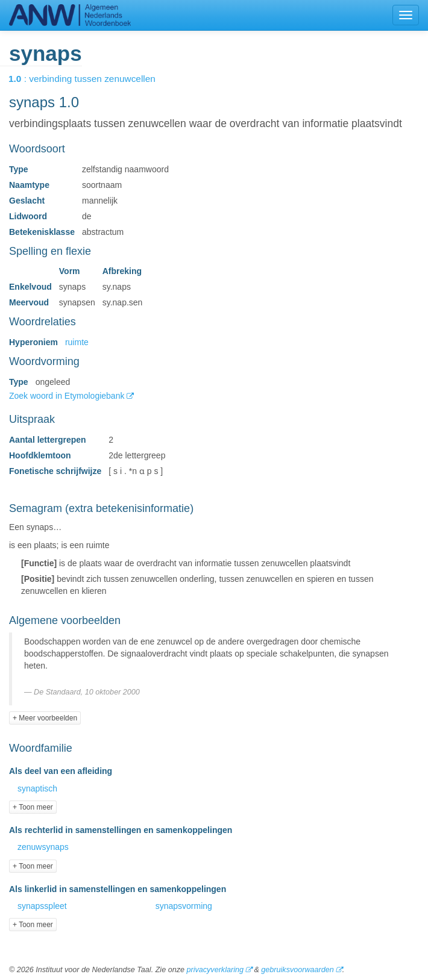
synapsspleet (42, 906)
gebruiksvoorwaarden (297, 970)
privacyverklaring (215, 970)
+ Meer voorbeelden (45, 718)
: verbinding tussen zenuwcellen (90, 79)
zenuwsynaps (43, 847)
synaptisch (37, 788)
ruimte (77, 342)
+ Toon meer (33, 807)
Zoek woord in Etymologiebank (68, 396)
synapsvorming (184, 906)
